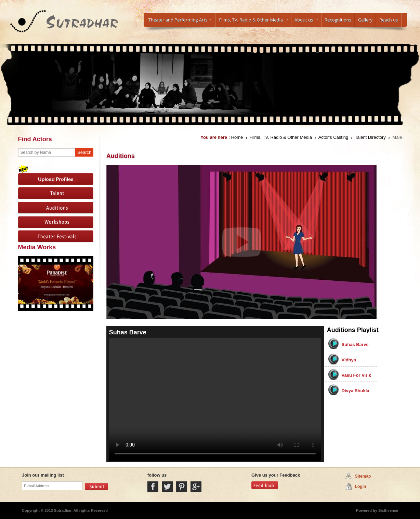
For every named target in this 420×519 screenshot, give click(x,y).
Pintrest (182, 487)
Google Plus (196, 487)
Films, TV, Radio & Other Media (253, 20)
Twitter (167, 487)
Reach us (389, 20)
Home (237, 137)
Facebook (153, 487)
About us (306, 20)
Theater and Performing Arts (180, 20)
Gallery (365, 20)
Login (361, 487)
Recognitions (338, 20)
